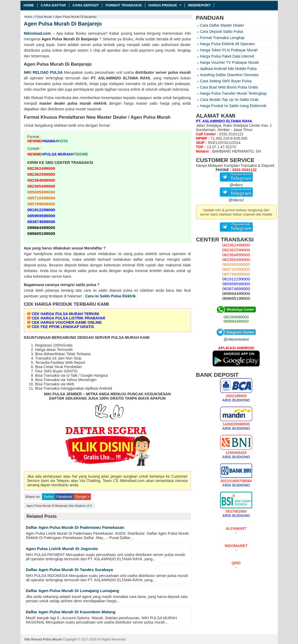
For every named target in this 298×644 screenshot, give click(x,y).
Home (29, 5)
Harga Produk (163, 5)
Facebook (64, 497)
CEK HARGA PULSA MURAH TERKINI (65, 314)
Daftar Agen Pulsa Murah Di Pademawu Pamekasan (75, 527)
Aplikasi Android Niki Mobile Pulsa (228, 69)
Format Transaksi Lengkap (222, 38)
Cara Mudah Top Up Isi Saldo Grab (229, 100)
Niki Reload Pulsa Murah (43, 639)
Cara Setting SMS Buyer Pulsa (226, 81)
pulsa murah (179, 72)
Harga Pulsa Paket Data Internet (227, 56)
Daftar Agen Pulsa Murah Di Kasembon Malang (71, 612)
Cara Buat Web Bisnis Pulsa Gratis (229, 87)
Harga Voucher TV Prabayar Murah (230, 62)
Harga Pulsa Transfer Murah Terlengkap (233, 93)
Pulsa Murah (44, 17)
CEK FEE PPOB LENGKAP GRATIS (63, 327)
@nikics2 (236, 198)
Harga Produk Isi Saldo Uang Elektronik (233, 106)
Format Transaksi (123, 5)
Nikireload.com (37, 33)
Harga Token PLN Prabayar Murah (229, 50)
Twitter (49, 497)
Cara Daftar (53, 5)
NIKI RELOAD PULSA (43, 72)
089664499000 (236, 321)
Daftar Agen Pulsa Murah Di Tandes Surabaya (69, 570)
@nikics (236, 183)
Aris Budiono (78, 506)
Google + (82, 497)
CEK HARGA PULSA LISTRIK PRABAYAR (68, 318)
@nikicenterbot (236, 337)
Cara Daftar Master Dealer (222, 25)
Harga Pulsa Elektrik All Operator (228, 44)
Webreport (199, 5)
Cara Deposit (86, 5)
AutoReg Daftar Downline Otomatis (229, 75)
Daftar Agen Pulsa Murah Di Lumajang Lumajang (72, 591)
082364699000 (236, 317)
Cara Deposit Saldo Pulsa (222, 31)
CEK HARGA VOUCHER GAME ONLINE (67, 322)
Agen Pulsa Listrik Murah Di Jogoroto (62, 549)
